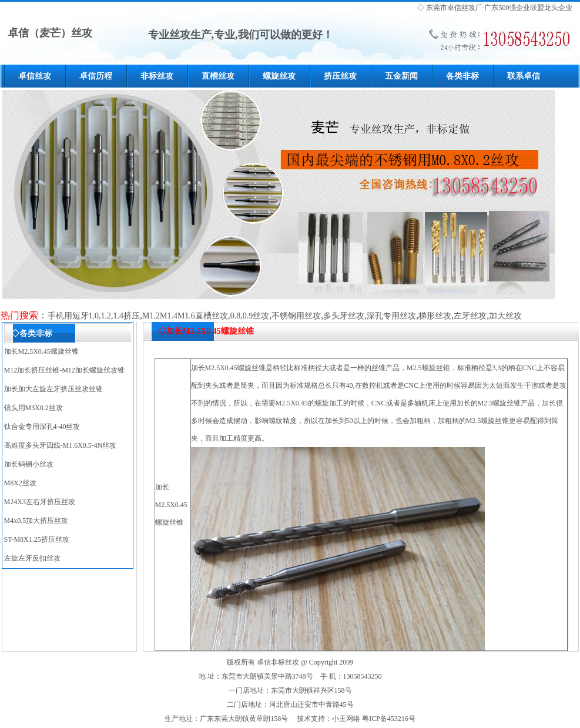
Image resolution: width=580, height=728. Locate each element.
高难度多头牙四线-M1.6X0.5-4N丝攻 (61, 445)
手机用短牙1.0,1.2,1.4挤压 (94, 316)
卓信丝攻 (35, 76)
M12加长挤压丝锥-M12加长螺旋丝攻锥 (64, 370)
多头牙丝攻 (344, 316)
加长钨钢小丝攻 (29, 464)
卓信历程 (96, 76)
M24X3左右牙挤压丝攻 (40, 502)
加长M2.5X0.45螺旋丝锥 (41, 351)
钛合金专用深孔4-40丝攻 (42, 427)
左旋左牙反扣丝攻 (32, 558)
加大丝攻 (505, 316)
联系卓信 (524, 76)
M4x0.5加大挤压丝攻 (36, 521)
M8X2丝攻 (20, 483)
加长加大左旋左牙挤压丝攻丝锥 (53, 389)
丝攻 (468, 8)
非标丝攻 (157, 76)
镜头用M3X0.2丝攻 (33, 408)
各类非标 (462, 76)
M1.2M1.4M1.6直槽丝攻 (185, 316)
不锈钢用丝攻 (296, 316)
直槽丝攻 (218, 76)
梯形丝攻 (435, 316)
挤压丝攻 (340, 76)
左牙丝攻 (470, 316)
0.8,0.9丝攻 (250, 316)
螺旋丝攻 (279, 76)
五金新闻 (401, 76)
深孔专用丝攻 (391, 316)
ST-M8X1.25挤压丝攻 (37, 539)
